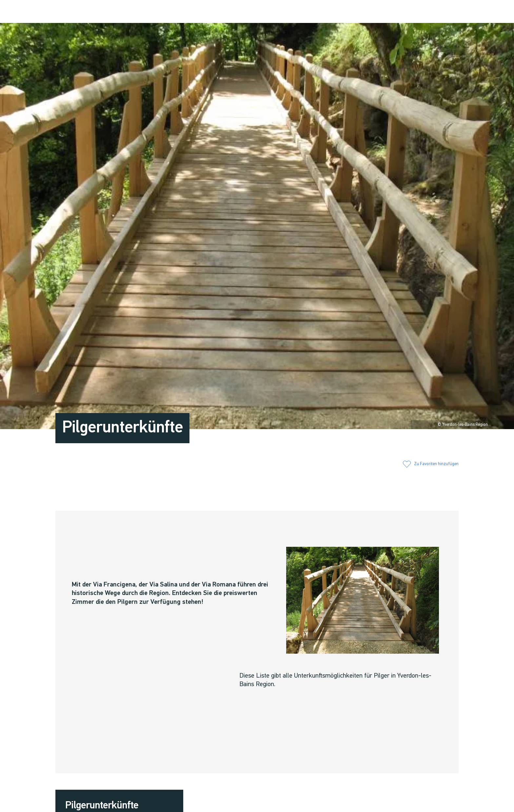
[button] (405, 12)
